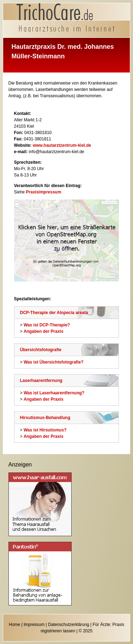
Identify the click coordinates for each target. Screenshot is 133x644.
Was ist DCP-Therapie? (47, 325)
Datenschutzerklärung (69, 625)
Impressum (34, 625)
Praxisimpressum (44, 192)
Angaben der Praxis (44, 331)
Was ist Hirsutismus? (45, 430)
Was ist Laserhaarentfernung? (54, 393)
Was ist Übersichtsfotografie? (54, 362)
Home (14, 625)
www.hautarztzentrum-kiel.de (62, 145)
